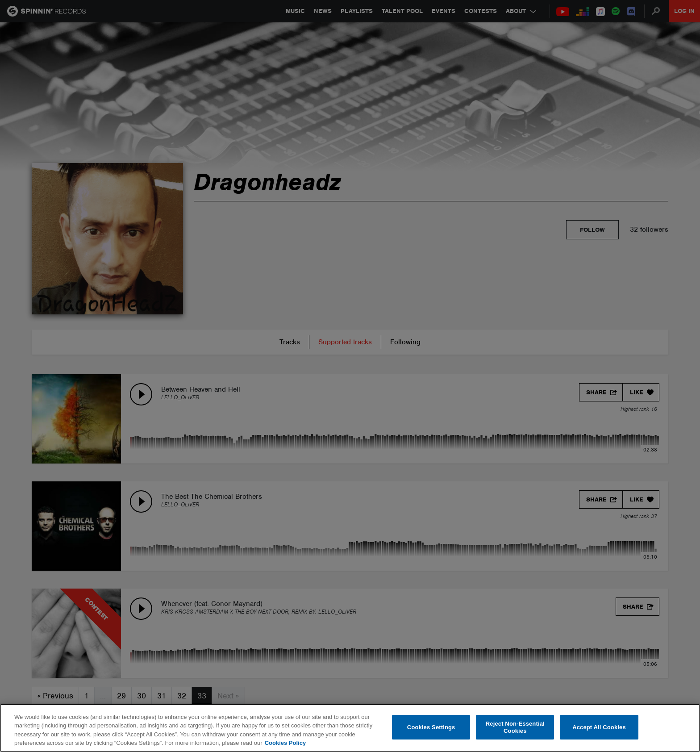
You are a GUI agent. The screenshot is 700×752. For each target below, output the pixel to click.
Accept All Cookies (599, 727)
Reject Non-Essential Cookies (515, 727)
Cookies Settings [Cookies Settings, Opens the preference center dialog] (431, 727)
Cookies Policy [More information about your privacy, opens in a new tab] (285, 743)
